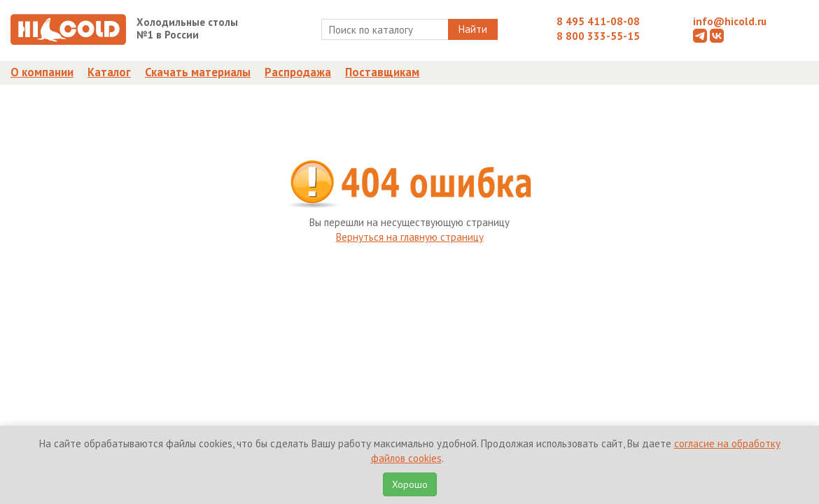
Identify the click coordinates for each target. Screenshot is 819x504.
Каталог (109, 72)
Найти (473, 29)
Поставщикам (382, 72)
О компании (42, 72)
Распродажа (298, 72)
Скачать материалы (198, 72)
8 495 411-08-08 (598, 21)
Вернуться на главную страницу (410, 237)
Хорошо (410, 484)
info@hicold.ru (730, 21)
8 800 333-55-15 (598, 36)
